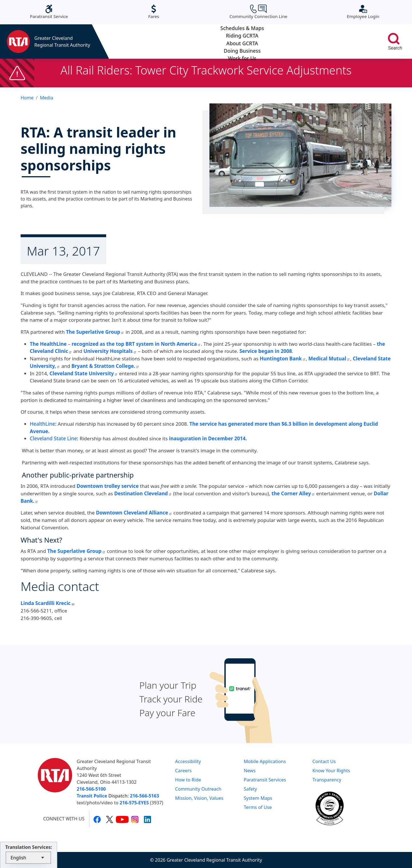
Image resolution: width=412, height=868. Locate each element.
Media (46, 98)
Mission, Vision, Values (199, 798)
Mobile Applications (265, 761)
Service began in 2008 (266, 351)
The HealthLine (48, 344)
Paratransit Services (265, 780)
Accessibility (188, 761)
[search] (394, 39)
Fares (154, 12)
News (250, 771)
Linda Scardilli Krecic (48, 603)
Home (27, 98)
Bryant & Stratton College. (105, 366)
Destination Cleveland (143, 493)
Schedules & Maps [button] (135, 42)
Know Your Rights (331, 771)
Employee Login (363, 12)
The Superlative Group (95, 332)
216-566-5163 (144, 796)
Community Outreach (198, 789)
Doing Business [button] (295, 42)
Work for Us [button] (349, 42)
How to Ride (188, 780)
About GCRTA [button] (242, 42)
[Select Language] (28, 858)
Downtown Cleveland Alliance (134, 513)
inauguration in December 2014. (209, 438)
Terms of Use (258, 807)
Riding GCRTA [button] (189, 42)
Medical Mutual (329, 359)
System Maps (258, 798)
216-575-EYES (134, 803)
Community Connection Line (258, 12)
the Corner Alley (293, 493)
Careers (183, 771)
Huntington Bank (283, 359)
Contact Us (324, 761)
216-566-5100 (91, 789)
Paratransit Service (49, 12)
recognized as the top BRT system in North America (136, 344)
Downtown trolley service (108, 486)
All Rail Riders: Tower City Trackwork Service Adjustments (206, 70)
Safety (250, 789)
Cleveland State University (84, 373)
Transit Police (92, 796)
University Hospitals (109, 351)
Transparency (327, 780)
